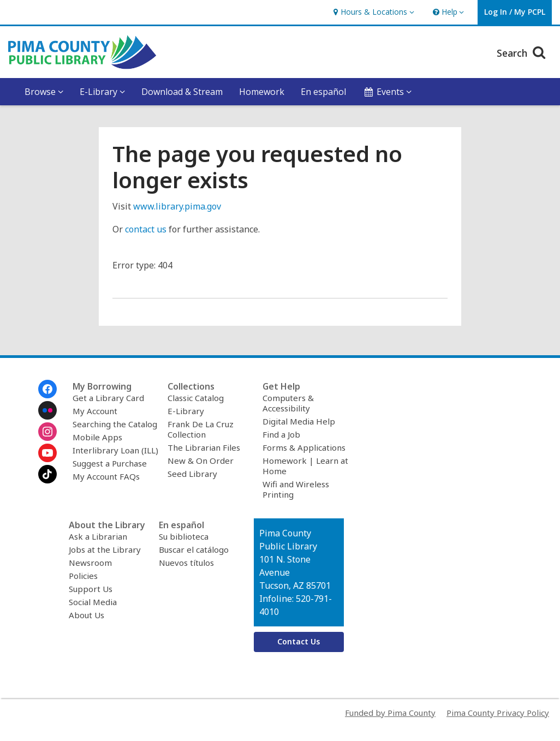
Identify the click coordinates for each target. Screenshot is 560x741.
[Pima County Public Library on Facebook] (47, 389)
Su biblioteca (184, 536)
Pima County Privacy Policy (498, 713)
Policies (83, 576)
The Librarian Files (204, 447)
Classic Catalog (196, 398)
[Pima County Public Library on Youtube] (47, 453)
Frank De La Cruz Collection (201, 429)
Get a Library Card (108, 398)
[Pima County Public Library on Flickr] (47, 410)
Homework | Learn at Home (305, 466)
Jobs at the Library (105, 549)
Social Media (93, 602)
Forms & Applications (304, 447)
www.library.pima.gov (177, 206)
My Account (95, 411)
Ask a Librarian (98, 536)
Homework (262, 92)
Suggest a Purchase (110, 463)
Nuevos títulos (186, 563)
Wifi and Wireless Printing (296, 489)
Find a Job (281, 434)
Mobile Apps (97, 437)
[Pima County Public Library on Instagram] (47, 432)
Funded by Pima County (390, 713)
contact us (146, 229)
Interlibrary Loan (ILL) (115, 450)
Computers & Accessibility (288, 403)
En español (323, 92)
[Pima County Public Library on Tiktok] (47, 474)
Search (523, 52)
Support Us (91, 589)
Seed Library (192, 474)
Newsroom (90, 563)
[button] (372, 12)
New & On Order (201, 461)
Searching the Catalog (115, 424)
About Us (87, 615)
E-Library (186, 411)
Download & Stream (182, 92)
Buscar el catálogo (194, 549)
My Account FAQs (106, 476)
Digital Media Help (299, 421)
